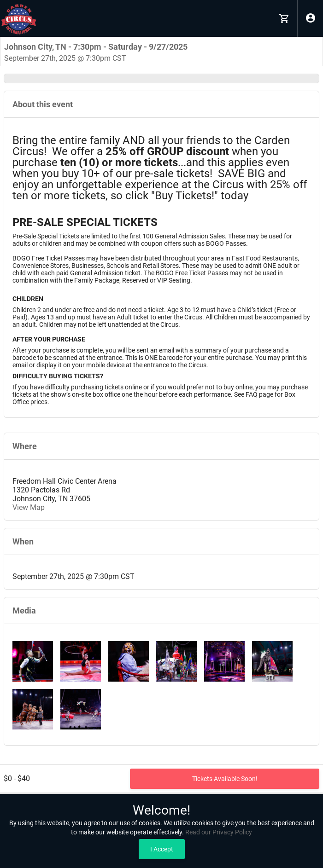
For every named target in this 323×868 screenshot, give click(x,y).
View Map (29, 507)
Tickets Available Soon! (225, 779)
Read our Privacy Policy (219, 832)
